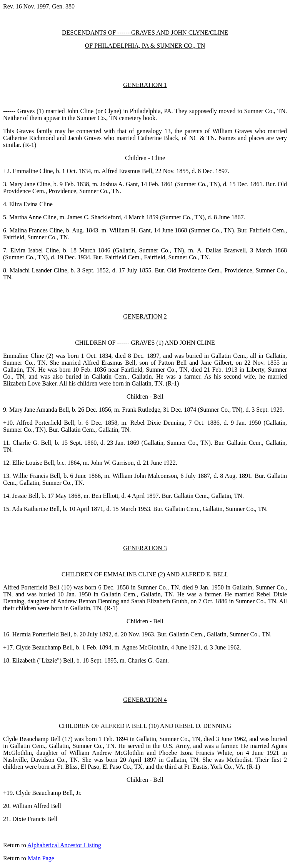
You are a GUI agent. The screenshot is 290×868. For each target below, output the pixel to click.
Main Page (41, 858)
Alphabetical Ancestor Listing (64, 845)
